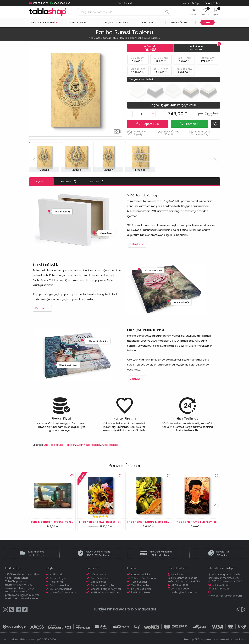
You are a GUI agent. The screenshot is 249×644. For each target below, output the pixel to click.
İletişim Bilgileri (59, 578)
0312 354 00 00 (39, 3)
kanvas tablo (125, 609)
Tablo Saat (149, 22)
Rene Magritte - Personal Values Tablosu (58, 522)
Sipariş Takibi (212, 3)
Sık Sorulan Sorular (61, 589)
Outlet (207, 22)
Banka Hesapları (59, 585)
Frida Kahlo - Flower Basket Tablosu (103, 522)
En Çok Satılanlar (141, 589)
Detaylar (135, 244)
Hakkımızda (57, 575)
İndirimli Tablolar (141, 593)
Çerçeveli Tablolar (116, 22)
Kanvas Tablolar (141, 575)
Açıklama (42, 181)
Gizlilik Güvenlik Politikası (105, 593)
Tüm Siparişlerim (101, 578)
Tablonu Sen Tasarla (143, 578)
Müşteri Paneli (99, 575)
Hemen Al (189, 124)
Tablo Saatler (139, 582)
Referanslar (57, 582)
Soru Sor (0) (97, 181)
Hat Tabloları (68, 445)
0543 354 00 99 (60, 3)
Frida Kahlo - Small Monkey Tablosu (199, 522)
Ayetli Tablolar (110, 445)
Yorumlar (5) (69, 181)
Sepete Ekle (148, 124)
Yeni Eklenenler (140, 585)
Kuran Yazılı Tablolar (88, 445)
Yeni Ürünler (179, 22)
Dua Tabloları (51, 445)
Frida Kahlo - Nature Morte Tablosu (151, 522)
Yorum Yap (197, 49)
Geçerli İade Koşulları (103, 585)
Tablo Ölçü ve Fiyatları (63, 593)
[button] (215, 504)
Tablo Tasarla (80, 22)
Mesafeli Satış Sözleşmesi (106, 589)
